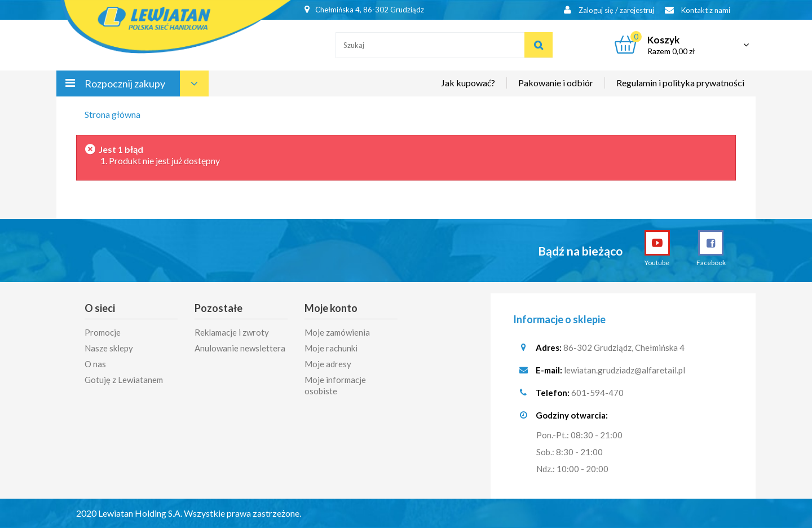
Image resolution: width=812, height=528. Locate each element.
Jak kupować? (468, 83)
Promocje (103, 332)
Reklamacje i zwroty (232, 332)
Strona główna (112, 114)
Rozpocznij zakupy (125, 83)
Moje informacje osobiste (335, 385)
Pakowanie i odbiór (556, 83)
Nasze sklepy (109, 348)
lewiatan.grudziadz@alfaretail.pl (625, 370)
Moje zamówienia (337, 332)
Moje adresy (328, 364)
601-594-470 (597, 393)
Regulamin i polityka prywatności (680, 83)
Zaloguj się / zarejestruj (609, 10)
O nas (95, 364)
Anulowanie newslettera (240, 348)
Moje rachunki (331, 348)
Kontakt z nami (698, 10)
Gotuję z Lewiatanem (124, 380)
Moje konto (331, 308)
